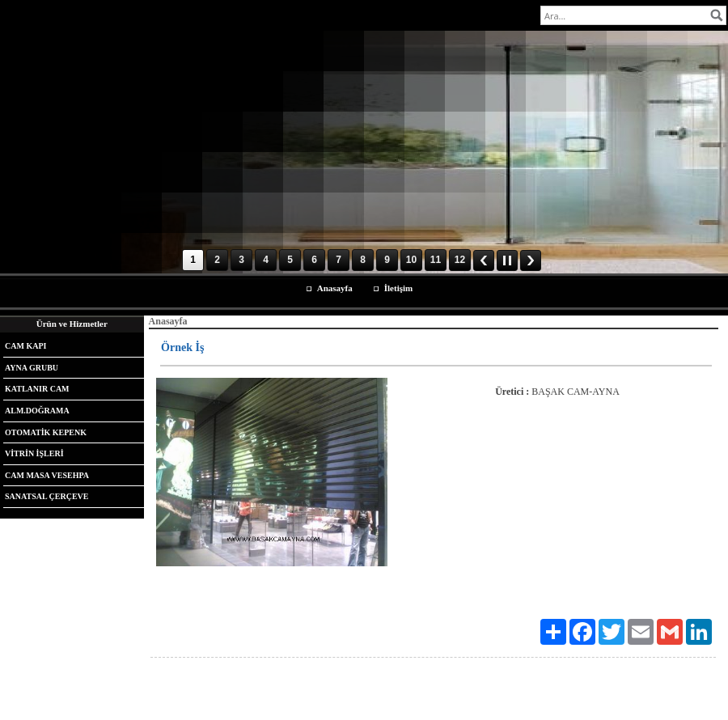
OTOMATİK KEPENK (46, 432)
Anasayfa (335, 288)
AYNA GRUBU (32, 368)
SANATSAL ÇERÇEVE (47, 496)
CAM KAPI (25, 346)
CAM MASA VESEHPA (47, 475)
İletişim (398, 288)
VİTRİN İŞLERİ (34, 453)
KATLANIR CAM (37, 389)
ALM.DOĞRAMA (37, 411)
